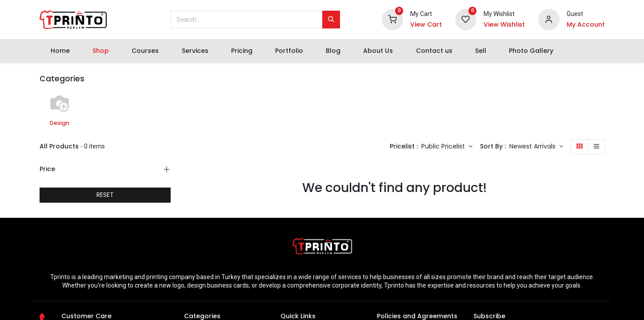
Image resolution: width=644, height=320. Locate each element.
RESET (105, 195)
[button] (536, 147)
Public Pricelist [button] (444, 146)
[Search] (331, 20)
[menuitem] (60, 51)
